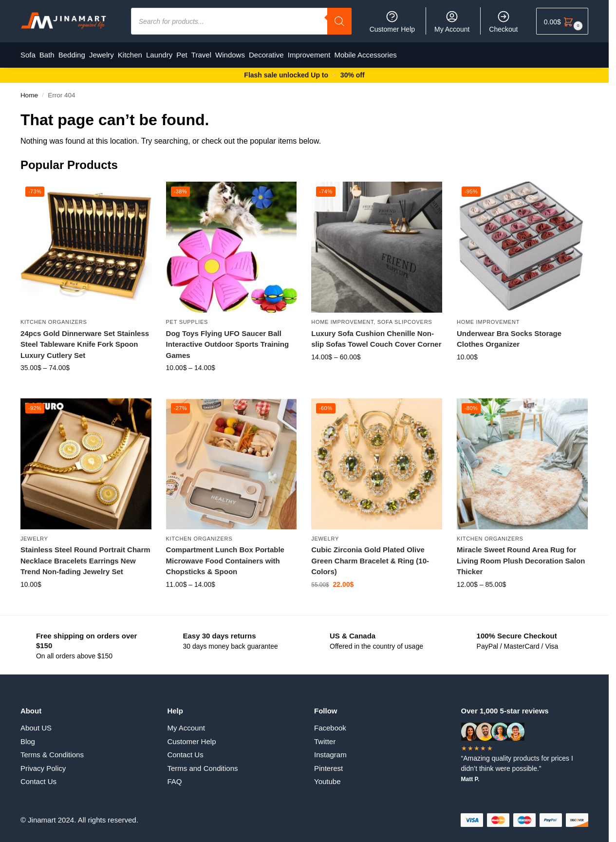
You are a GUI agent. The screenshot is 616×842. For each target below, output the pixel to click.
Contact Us (38, 777)
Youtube (327, 777)
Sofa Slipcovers (405, 318)
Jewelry (34, 534)
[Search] (339, 21)
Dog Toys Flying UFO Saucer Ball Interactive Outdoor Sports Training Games (228, 340)
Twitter (325, 737)
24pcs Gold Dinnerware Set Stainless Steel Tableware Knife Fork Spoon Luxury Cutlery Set (85, 340)
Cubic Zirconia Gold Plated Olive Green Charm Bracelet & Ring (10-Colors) (370, 556)
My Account (452, 21)
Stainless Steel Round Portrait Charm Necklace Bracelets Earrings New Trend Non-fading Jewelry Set (85, 556)
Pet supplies (187, 318)
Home (29, 91)
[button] (562, 21)
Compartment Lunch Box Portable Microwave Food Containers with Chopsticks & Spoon (225, 556)
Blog (28, 737)
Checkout (503, 21)
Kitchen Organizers (54, 318)
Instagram (330, 751)
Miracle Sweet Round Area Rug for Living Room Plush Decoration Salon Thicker (521, 556)
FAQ (174, 777)
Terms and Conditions (202, 764)
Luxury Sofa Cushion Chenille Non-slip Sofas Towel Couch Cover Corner (376, 335)
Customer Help (392, 21)
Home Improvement (342, 318)
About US (36, 724)
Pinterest (328, 764)
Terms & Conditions (52, 751)
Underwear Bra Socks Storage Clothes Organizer (509, 335)
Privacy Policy (43, 764)
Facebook (330, 724)
